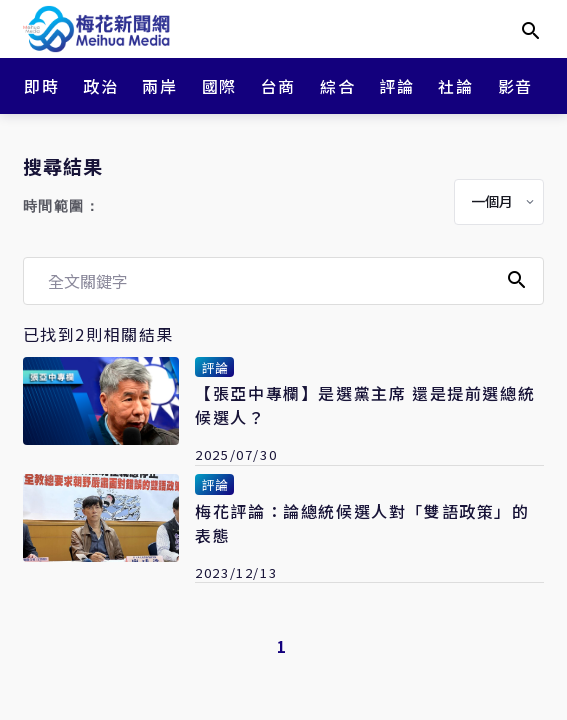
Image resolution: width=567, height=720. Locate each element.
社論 (455, 86)
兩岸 (159, 86)
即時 (41, 86)
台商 (278, 86)
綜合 (337, 86)
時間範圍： (62, 206)
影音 (515, 86)
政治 (100, 86)
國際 (219, 86)
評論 (396, 86)
